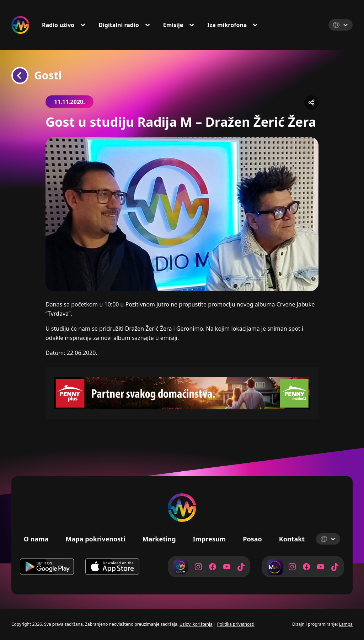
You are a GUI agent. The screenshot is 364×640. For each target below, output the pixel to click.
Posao (252, 539)
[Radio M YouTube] (227, 567)
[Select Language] (341, 25)
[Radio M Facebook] (213, 567)
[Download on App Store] (112, 567)
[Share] (311, 103)
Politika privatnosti (236, 624)
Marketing (159, 539)
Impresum (210, 539)
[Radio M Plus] (274, 567)
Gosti (37, 75)
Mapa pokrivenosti (96, 539)
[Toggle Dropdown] (84, 25)
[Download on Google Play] (47, 567)
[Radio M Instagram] (198, 567)
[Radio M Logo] (20, 25)
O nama (36, 539)
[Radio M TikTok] (241, 567)
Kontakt (292, 539)
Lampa (346, 624)
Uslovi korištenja (196, 624)
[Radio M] (181, 567)
